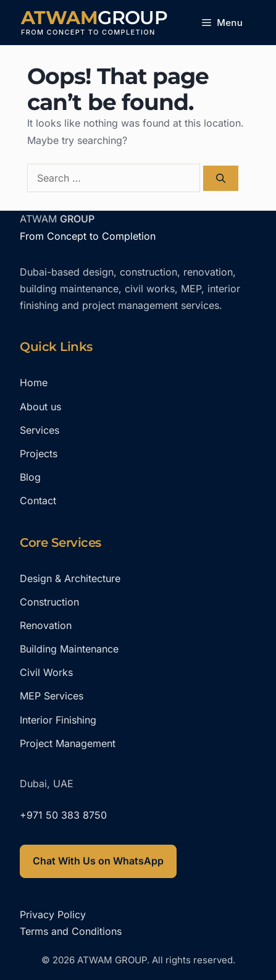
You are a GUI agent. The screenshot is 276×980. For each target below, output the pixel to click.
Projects (39, 454)
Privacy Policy (53, 915)
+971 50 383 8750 (63, 815)
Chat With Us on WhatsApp (98, 861)
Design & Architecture (70, 578)
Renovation (46, 625)
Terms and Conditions (71, 931)
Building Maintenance (69, 649)
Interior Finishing (58, 720)
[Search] (221, 178)
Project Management (68, 743)
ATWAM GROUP (94, 18)
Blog (30, 477)
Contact (38, 501)
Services (40, 430)
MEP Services (52, 696)
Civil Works (46, 672)
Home (34, 382)
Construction (49, 602)
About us (40, 407)
